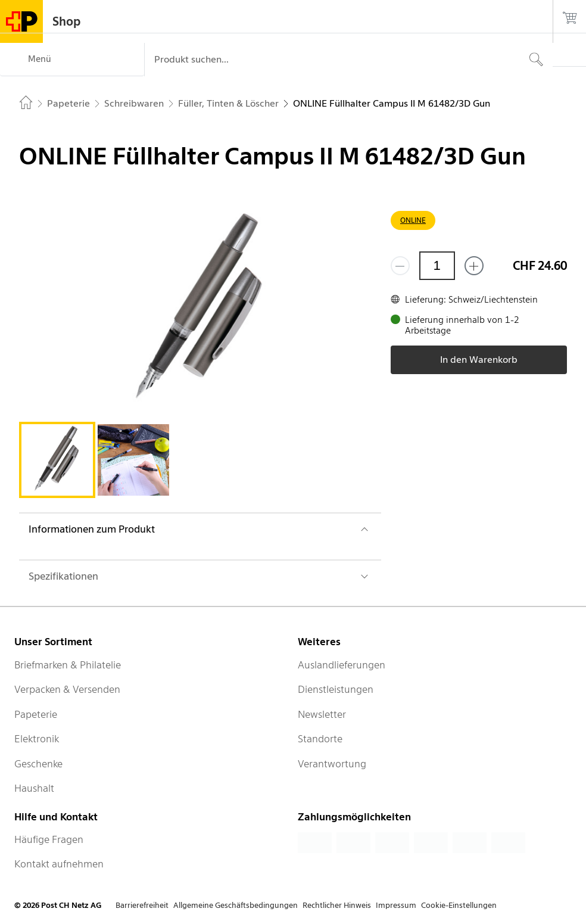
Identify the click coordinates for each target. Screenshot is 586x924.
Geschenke (38, 764)
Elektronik (37, 739)
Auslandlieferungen (342, 665)
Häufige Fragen (49, 839)
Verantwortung (332, 764)
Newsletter (322, 714)
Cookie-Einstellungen (459, 905)
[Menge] (437, 266)
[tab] (57, 460)
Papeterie (36, 714)
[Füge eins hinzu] (474, 266)
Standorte (320, 739)
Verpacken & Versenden (67, 689)
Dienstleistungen (336, 689)
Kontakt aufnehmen (59, 864)
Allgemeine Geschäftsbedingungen (236, 905)
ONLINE (413, 220)
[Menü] (72, 60)
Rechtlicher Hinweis (337, 905)
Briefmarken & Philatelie (68, 665)
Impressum (396, 905)
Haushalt (34, 788)
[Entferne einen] (400, 266)
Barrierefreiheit (142, 905)
